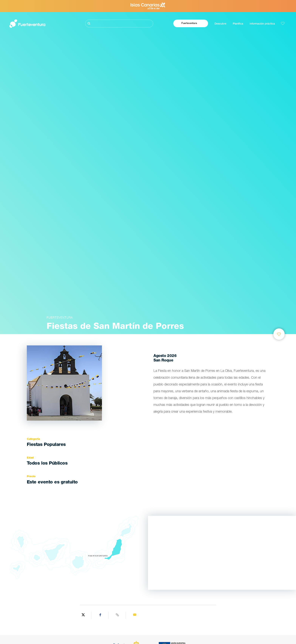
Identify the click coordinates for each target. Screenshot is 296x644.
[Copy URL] (118, 615)
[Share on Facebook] (100, 615)
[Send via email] (135, 615)
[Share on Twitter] (83, 615)
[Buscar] (119, 24)
